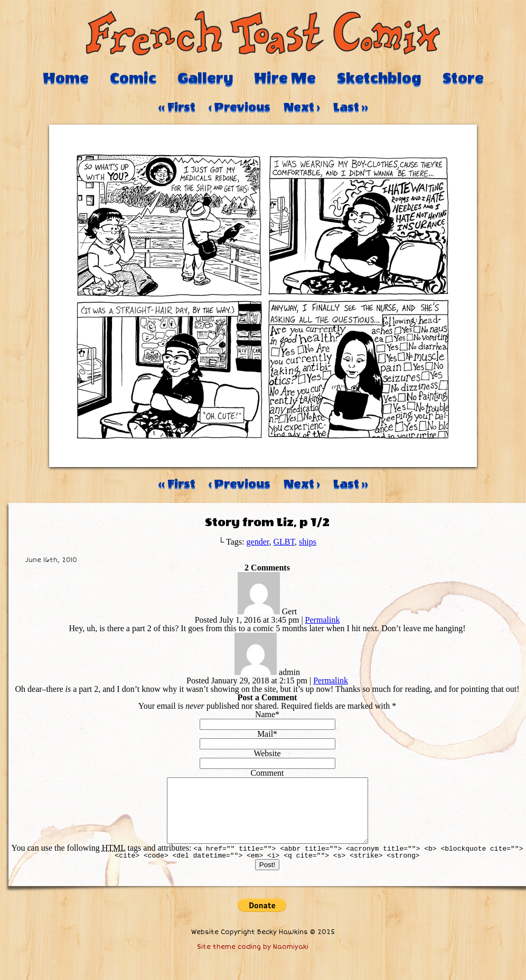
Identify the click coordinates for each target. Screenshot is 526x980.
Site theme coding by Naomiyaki (253, 960)
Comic (133, 78)
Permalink (323, 620)
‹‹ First (177, 107)
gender (258, 542)
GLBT (284, 542)
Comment (267, 773)
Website (267, 753)
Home (66, 78)
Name (265, 714)
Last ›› (351, 107)
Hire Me (285, 78)
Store (463, 78)
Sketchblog (379, 78)
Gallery (205, 78)
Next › (302, 107)
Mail (265, 734)
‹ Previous (239, 107)
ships (308, 542)
